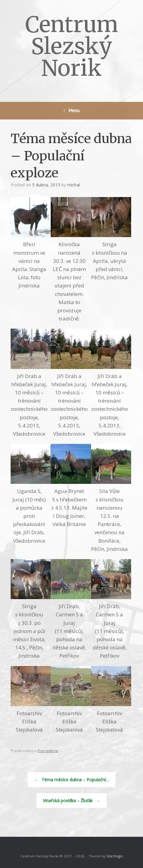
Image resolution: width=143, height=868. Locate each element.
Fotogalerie (48, 751)
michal (73, 185)
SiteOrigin (115, 856)
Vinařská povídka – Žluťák (71, 801)
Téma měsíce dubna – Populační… (71, 780)
